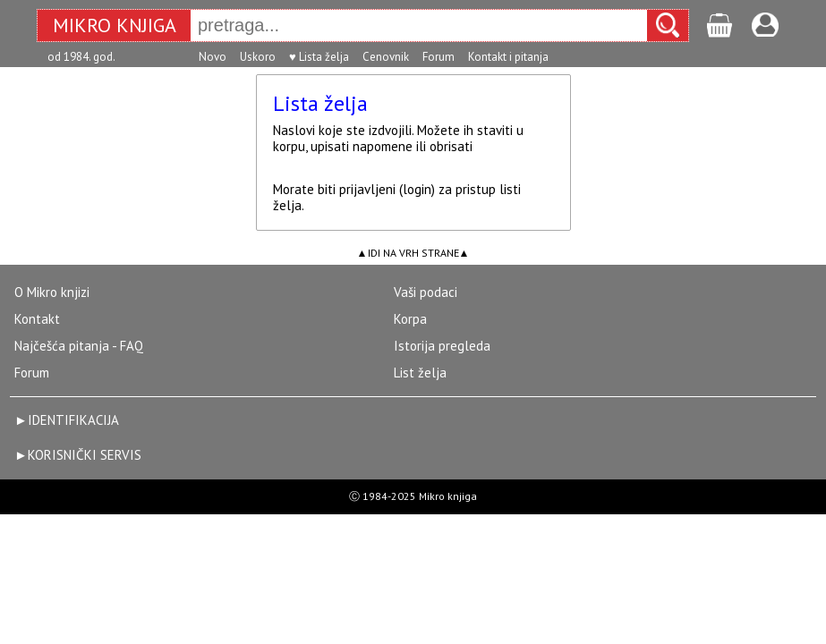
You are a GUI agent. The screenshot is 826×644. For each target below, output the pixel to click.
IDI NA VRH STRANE (413, 253)
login (417, 189)
